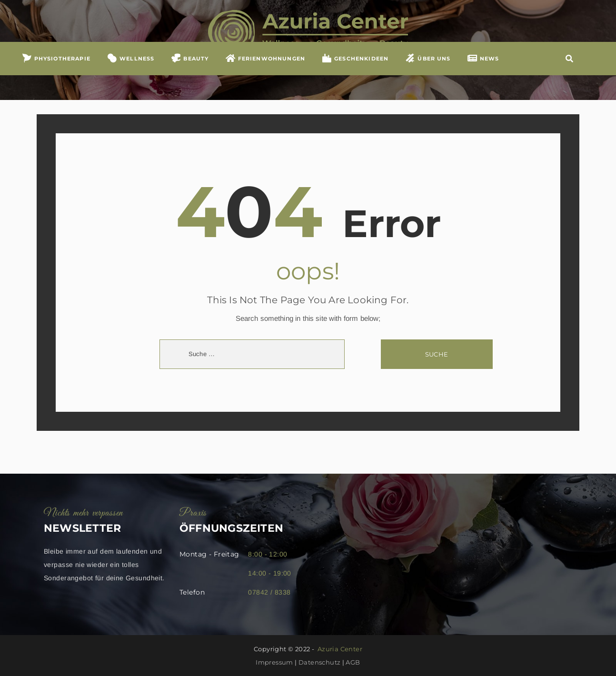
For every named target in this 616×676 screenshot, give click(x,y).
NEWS (483, 76)
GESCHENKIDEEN (355, 76)
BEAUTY (190, 76)
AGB (353, 662)
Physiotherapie (56, 76)
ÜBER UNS (428, 76)
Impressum (274, 662)
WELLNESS (130, 76)
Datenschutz (319, 662)
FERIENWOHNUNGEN (265, 76)
